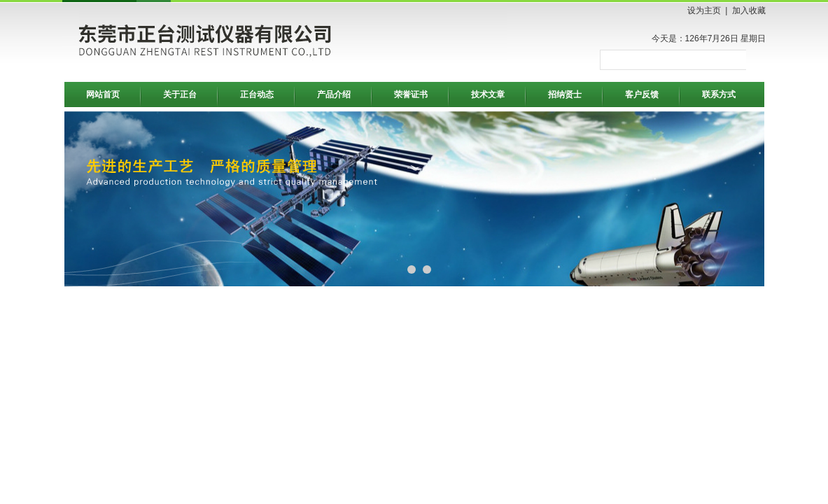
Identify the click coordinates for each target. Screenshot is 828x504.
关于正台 (180, 94)
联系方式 (719, 94)
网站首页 (103, 94)
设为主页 (704, 10)
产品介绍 (334, 94)
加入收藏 (749, 10)
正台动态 (257, 94)
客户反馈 (642, 94)
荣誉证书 (411, 94)
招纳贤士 (565, 94)
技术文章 (488, 94)
